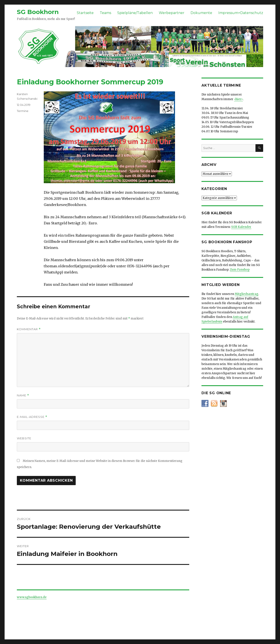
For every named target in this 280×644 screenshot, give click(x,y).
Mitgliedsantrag (247, 294)
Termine (23, 111)
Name (23, 395)
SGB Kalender (241, 227)
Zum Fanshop (240, 270)
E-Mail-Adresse (32, 417)
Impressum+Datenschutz (241, 13)
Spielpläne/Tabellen (135, 13)
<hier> (238, 99)
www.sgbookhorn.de (32, 597)
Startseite (85, 13)
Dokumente (201, 13)
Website (24, 438)
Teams (105, 13)
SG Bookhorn (38, 12)
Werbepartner (172, 13)
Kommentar (29, 329)
